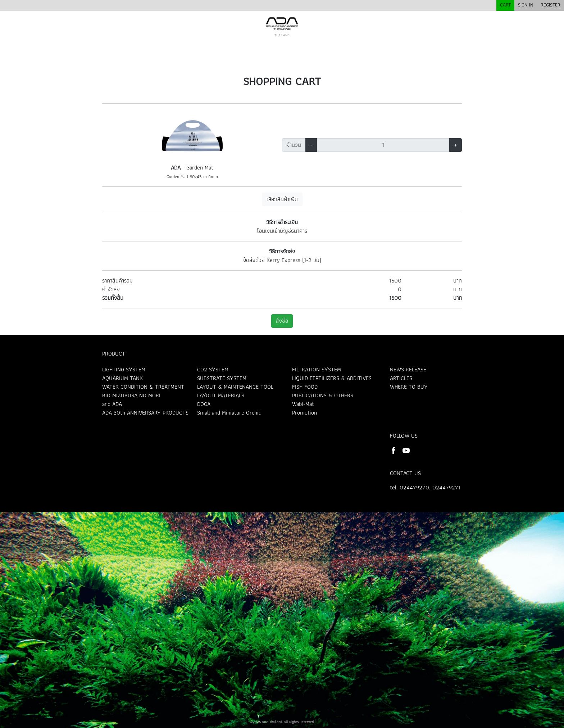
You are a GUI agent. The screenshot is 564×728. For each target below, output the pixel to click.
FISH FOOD (305, 387)
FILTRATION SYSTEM (317, 369)
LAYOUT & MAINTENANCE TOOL (235, 387)
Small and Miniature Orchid (229, 413)
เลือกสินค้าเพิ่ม (282, 199)
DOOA (204, 404)
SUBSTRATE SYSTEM (222, 378)
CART (505, 5)
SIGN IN (526, 5)
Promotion (304, 413)
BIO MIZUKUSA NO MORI (131, 395)
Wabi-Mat (303, 404)
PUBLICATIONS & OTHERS (323, 395)
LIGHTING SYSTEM (124, 369)
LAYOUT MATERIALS (221, 395)
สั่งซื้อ (282, 321)
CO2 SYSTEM (213, 369)
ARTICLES (401, 378)
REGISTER (551, 5)
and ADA (112, 404)
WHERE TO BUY (409, 387)
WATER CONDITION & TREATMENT (143, 387)
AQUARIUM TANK (122, 378)
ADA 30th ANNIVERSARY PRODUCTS (145, 413)
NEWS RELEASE (408, 369)
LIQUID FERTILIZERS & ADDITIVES (332, 378)
